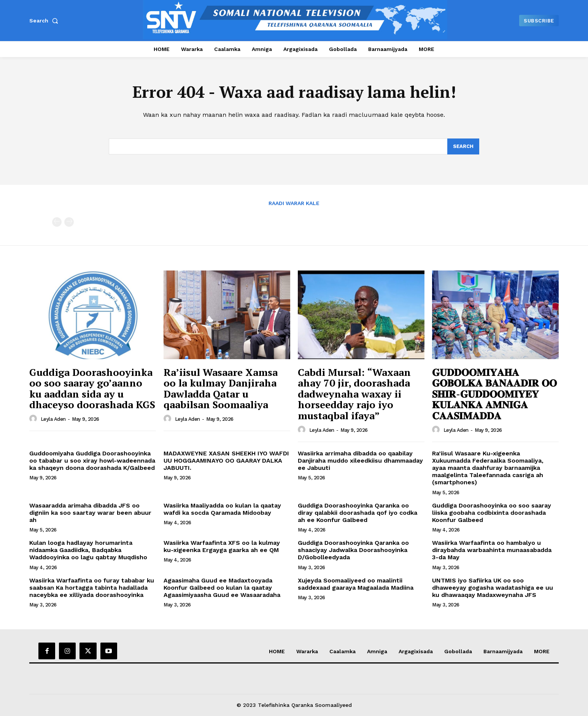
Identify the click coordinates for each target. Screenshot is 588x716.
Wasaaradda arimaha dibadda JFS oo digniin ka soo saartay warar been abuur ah (90, 513)
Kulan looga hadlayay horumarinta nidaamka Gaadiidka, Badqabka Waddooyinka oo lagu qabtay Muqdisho (88, 550)
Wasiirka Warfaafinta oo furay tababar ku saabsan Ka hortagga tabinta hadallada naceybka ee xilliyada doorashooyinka (92, 588)
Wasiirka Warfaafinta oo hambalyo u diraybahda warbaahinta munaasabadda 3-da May (492, 550)
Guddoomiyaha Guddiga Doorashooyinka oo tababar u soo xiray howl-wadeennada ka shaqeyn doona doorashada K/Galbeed (92, 461)
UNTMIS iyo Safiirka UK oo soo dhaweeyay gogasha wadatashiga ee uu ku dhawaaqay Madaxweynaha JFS (493, 588)
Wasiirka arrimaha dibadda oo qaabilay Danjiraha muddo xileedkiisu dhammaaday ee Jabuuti (360, 461)
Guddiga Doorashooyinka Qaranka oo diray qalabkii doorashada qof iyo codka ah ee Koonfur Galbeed (358, 513)
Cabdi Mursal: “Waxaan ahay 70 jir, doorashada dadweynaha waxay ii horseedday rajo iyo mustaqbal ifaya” (354, 394)
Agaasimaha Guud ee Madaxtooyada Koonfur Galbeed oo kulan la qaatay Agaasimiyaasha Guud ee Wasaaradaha (222, 588)
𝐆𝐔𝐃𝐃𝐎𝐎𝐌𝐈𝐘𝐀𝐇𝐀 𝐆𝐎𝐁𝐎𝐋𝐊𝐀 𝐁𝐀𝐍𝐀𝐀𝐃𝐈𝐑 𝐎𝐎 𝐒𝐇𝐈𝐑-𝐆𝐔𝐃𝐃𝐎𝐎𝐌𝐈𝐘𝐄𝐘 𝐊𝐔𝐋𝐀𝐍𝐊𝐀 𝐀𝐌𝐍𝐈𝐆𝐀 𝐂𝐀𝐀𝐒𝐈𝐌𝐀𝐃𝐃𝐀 (494, 394)
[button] (45, 21)
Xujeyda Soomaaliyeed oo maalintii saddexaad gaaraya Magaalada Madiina (356, 584)
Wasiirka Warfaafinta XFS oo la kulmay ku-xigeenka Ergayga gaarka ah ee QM (222, 546)
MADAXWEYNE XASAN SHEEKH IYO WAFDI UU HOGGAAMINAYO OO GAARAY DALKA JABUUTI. (226, 461)
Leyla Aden (53, 419)
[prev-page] (57, 222)
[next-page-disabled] (69, 222)
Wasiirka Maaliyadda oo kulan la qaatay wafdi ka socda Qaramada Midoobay (222, 509)
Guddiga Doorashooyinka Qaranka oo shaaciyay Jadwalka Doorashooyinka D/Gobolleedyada (353, 550)
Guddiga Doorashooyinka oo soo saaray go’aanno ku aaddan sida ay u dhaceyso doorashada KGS (92, 388)
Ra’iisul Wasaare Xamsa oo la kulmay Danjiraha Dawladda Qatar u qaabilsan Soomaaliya (221, 388)
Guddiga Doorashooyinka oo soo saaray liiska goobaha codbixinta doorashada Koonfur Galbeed (492, 513)
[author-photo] (34, 419)
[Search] (463, 146)
